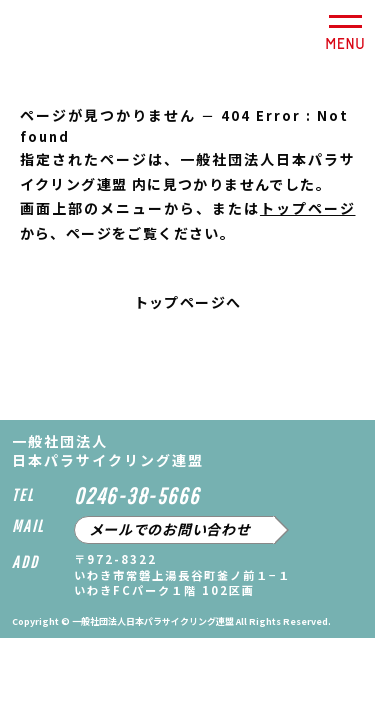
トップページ (308, 208)
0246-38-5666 (137, 495)
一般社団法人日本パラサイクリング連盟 (57, 36)
